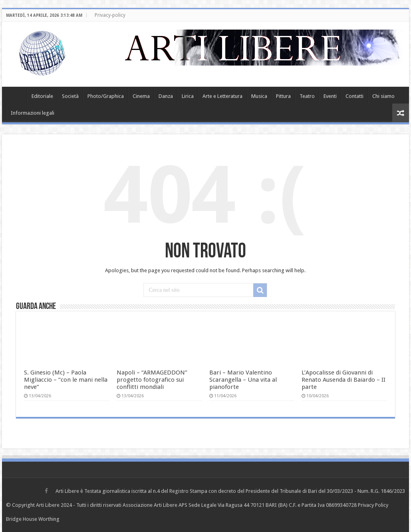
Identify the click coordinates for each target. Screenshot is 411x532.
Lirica (188, 96)
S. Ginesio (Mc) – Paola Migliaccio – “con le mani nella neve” (66, 380)
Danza (166, 96)
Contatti (354, 96)
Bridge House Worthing (33, 519)
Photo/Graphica (106, 96)
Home (16, 95)
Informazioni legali (33, 113)
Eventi (330, 96)
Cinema (141, 96)
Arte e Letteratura (222, 96)
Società (70, 96)
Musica (259, 96)
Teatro (307, 96)
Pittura (283, 96)
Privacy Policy (373, 505)
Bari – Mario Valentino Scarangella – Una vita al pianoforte (243, 380)
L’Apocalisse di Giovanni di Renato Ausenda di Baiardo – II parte (343, 380)
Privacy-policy (110, 15)
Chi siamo (383, 96)
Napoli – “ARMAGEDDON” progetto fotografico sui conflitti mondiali (152, 380)
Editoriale (42, 96)
